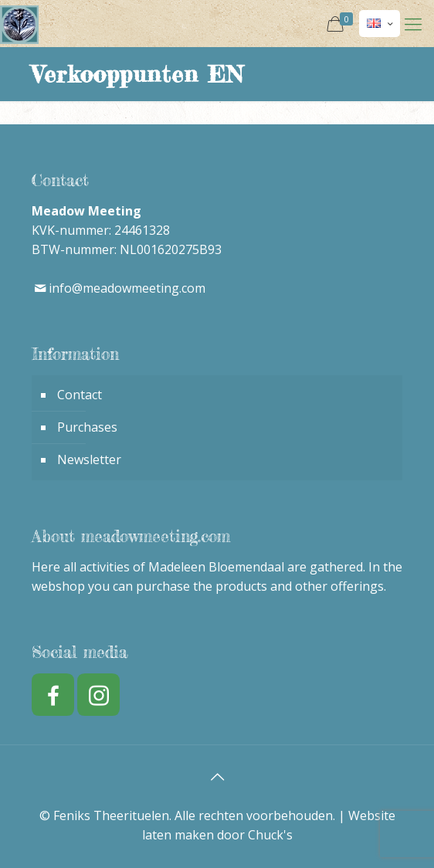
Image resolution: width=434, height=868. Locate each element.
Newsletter (89, 459)
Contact (80, 395)
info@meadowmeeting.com (127, 288)
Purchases (87, 427)
